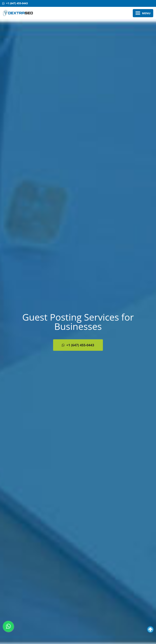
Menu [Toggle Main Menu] (143, 13)
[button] (150, 629)
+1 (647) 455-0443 (78, 345)
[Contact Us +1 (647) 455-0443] (15, 3)
